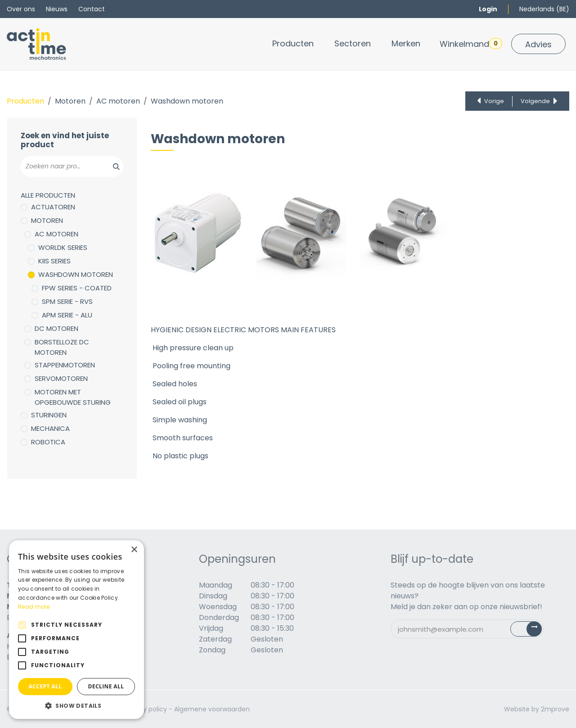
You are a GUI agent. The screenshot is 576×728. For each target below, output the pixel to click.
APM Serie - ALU (67, 315)
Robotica (48, 442)
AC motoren (118, 101)
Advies (538, 44)
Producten (25, 101)
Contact (92, 9)
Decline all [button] (106, 686)
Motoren (70, 101)
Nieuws (57, 9)
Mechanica (50, 428)
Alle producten (48, 195)
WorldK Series (63, 247)
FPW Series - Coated (77, 288)
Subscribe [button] (531, 631)
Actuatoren (53, 207)
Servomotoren (61, 378)
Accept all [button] (45, 686)
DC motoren (56, 328)
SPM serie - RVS (67, 301)
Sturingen (49, 415)
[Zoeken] (111, 167)
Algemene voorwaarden (212, 709)
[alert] (76, 630)
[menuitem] (293, 43)
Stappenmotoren (65, 365)
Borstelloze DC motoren (62, 347)
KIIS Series (54, 261)
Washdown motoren (76, 274)
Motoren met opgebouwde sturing (73, 397)
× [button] (134, 550)
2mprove (555, 709)
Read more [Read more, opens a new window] (34, 607)
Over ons (21, 9)
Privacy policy (146, 709)
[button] (76, 705)
